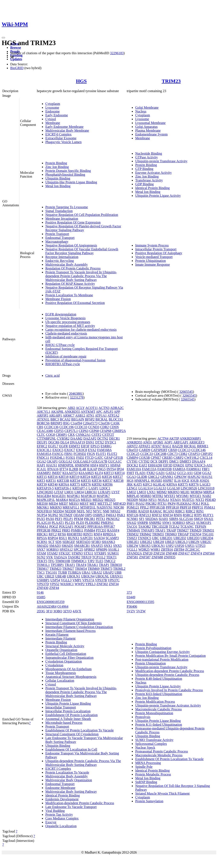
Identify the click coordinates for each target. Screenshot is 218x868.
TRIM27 (68, 569)
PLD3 (80, 523)
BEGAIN (78, 419)
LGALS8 (174, 488)
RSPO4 (53, 538)
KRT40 (53, 484)
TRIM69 (94, 569)
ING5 (102, 469)
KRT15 (42, 477)
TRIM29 (195, 530)
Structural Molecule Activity (65, 646)
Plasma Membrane (148, 130)
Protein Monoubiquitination (154, 713)
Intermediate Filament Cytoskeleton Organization (79, 627)
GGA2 (41, 461)
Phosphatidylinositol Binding (65, 175)
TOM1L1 (43, 565)
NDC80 (119, 507)
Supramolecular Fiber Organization (69, 658)
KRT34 (75, 481)
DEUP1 (42, 442)
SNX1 (108, 546)
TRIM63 (171, 534)
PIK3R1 (89, 519)
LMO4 (79, 492)
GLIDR (142, 477)
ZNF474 (196, 553)
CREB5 (167, 458)
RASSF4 (113, 530)
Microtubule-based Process (64, 723)
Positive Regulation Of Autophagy (159, 253)
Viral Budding (55, 811)
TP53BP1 (57, 565)
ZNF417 (184, 553)
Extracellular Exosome (61, 138)
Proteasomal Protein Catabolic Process (162, 751)
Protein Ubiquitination (151, 261)
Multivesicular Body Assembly (67, 264)
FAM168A (104, 450)
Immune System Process (152, 245)
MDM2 (162, 492)
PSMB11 (77, 530)
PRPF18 (185, 507)
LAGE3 (205, 484)
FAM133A (149, 469)
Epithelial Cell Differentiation (66, 654)
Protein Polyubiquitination (153, 648)
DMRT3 (185, 461)
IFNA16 (53, 469)
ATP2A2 (113, 415)
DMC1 (174, 461)
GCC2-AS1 (185, 473)
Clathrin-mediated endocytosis (66, 333)
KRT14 (120, 473)
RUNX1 (74, 538)
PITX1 (101, 519)
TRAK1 (93, 565)
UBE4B (61, 576)
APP (117, 412)
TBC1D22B (160, 527)
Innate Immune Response (153, 264)
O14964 (63, 606)
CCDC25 (133, 454)
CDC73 (173, 454)
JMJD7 (57, 473)
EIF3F (85, 446)
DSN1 (90, 442)
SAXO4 (99, 538)
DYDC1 (110, 442)
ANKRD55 (72, 412)
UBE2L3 (182, 542)
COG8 (50, 435)
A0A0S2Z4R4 (47, 606)
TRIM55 (158, 534)
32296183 (117, 53)
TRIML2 (119, 569)
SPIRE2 (89, 549)
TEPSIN (200, 527)
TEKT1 (111, 557)
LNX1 (151, 492)
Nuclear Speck (145, 748)
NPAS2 (115, 511)
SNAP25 (97, 546)
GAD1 (160, 473)
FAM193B (165, 469)
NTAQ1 (176, 500)
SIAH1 (163, 519)
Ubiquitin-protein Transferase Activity (161, 161)
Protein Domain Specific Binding (68, 171)
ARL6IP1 (55, 415)
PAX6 (50, 519)
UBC (40, 576)
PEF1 (59, 519)
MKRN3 (56, 507)
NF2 (89, 511)
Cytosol (51, 119)
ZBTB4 (179, 549)
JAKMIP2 (44, 473)
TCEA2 (174, 527)
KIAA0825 (86, 473)
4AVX (77, 611)
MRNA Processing (148, 763)
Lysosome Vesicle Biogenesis (65, 318)
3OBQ (58, 611)
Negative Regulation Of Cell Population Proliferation (82, 215)
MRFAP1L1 (71, 507)
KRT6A (64, 484)
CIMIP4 (132, 458)
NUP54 (42, 515)
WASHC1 (67, 584)
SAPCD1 (87, 538)
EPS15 (95, 446)
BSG (66, 423)
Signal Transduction (59, 211)
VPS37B (101, 580)
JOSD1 (204, 481)
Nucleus (141, 111)
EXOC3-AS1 (203, 465)
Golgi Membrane (147, 108)
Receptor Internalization (62, 257)
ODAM (79, 515)
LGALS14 (146, 488)
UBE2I (49, 576)
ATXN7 (156, 446)
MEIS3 (74, 504)
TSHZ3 (132, 538)
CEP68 (94, 431)
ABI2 (71, 408)
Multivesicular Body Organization (69, 780)
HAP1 (41, 465)
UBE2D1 (166, 538)
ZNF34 (114, 584)
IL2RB (73, 469)
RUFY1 (208, 515)
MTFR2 (158, 496)
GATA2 (171, 473)
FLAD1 (140, 473)
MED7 (63, 504)
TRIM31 (208, 530)
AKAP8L (57, 412)
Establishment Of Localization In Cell (71, 749)
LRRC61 (91, 492)
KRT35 (86, 481)
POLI (196, 504)
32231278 (77, 397)
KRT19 (74, 477)
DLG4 (65, 442)
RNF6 (178, 515)
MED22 (98, 500)
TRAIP (171, 530)
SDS (58, 542)
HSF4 (94, 465)
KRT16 (53, 477)
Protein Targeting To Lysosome (67, 207)
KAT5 (138, 484)
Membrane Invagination (62, 219)
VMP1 (77, 580)
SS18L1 (114, 549)
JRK (130, 484)
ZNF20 (148, 553)
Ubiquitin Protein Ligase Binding (68, 703)
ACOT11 (91, 408)
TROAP (183, 534)
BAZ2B (178, 446)
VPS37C (114, 580)
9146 (40, 592)
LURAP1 (104, 492)
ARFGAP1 (181, 442)
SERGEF (69, 542)
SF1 (142, 519)
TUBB (62, 572)
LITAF (59, 492)
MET (93, 504)
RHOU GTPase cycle (60, 345)
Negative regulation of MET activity (70, 326)
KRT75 (75, 484)
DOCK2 (132, 465)
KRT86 (108, 484)
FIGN (91, 454)
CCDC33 (81, 427)
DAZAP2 (90, 438)
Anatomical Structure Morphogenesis (71, 677)
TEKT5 (42, 561)
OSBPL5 (99, 515)
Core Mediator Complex (62, 818)
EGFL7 (53, 446)
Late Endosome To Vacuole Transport (71, 807)
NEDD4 (58, 511)
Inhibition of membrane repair (66, 356)
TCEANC (187, 527)
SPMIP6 (102, 549)
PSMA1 (210, 507)
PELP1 (68, 519)
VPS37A (88, 580)
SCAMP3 (112, 538)
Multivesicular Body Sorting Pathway (71, 792)
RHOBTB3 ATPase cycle (63, 364)
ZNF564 (209, 553)
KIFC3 (148, 484)
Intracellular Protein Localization (68, 711)
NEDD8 (70, 511)
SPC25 (78, 549)
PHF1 (131, 504)
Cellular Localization (60, 681)
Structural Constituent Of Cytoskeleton (72, 734)
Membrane (53, 123)
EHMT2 (74, 446)
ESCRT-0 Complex (58, 134)
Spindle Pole (144, 767)
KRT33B (63, 481)
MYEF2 (170, 496)
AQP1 (168, 442)
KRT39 (42, 484)
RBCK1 (42, 534)
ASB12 (80, 415)
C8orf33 (132, 450)
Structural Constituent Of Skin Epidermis (74, 623)
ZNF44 (54, 588)
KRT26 (107, 477)
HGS (81, 81)
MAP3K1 (73, 496)
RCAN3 (169, 511)
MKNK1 (43, 507)
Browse (16, 48)
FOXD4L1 (57, 458)
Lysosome (52, 108)
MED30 (42, 504)
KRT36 (97, 481)
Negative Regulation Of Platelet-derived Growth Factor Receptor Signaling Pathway (83, 228)
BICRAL (102, 419)
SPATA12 (66, 549)
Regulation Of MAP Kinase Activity (70, 284)
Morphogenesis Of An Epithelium (68, 669)
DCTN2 (103, 438)
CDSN (114, 427)
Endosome (53, 111)
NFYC (97, 511)
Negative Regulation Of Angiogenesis (71, 245)
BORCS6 (43, 423)
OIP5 (88, 515)
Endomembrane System (151, 134)
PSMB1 (132, 511)
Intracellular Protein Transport (156, 249)
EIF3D (168, 465)
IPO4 (120, 469)
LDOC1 (105, 488)
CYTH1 (132, 461)
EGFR (64, 446)
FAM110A (134, 469)
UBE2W (133, 546)
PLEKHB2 (93, 523)
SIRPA (174, 519)
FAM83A (179, 469)
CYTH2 (144, 461)
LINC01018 (206, 488)
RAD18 (144, 511)
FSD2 (80, 458)
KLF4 (99, 473)
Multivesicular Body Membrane (67, 130)
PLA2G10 (44, 523)
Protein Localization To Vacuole (67, 772)
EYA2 (92, 450)
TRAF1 (70, 565)
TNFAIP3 (148, 530)
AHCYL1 (44, 412)
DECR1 (114, 438)
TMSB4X (133, 530)
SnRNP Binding (146, 782)
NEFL (81, 511)
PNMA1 (43, 527)
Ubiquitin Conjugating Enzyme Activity (162, 652)
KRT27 (118, 477)
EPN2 (189, 465)
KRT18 (64, 477)
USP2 (170, 546)
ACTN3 (104, 408)
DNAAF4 (199, 461)
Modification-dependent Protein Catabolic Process (80, 803)
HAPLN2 (194, 477)
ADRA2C (117, 408)
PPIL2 (144, 507)
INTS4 (111, 469)
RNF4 (98, 534)
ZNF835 (170, 557)
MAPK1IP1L (46, 500)
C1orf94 (76, 423)
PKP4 (171, 504)
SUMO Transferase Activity (154, 740)
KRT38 (118, 481)
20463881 (76, 394)
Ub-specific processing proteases (68, 322)
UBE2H (159, 542)
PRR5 (66, 530)
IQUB (194, 481)
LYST (116, 492)
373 (129, 592)
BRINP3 (56, 423)
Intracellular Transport (61, 707)
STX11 (89, 553)
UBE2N (194, 542)
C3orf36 (104, 423)
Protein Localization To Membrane (69, 295)
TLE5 (99, 561)
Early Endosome (57, 115)
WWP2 (80, 584)
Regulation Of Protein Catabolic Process (73, 268)
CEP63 (84, 431)
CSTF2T (108, 435)
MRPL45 (133, 496)
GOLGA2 (65, 461)
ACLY (80, 408)
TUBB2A (74, 572)
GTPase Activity (146, 157)
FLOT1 (101, 454)
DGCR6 (54, 442)
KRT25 (96, 477)
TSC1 (41, 572)
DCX (154, 461)
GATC (99, 458)
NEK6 (143, 500)
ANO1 (147, 442)
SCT (51, 542)
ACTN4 (163, 438)
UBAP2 (108, 572)
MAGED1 (59, 496)
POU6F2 (80, 527)
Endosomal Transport (60, 238)
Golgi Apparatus (146, 127)
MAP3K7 (103, 496)
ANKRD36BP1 (190, 438)
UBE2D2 (180, 538)
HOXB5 (156, 481)
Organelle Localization (61, 826)
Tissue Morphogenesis (61, 673)
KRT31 (51, 481)
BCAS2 (65, 419)
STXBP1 (100, 553)
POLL (205, 504)
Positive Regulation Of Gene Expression (73, 222)
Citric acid (52, 376)
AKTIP (174, 438)
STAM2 (52, 553)
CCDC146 (198, 450)
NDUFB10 (44, 511)
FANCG (58, 454)
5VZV (131, 611)
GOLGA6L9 (82, 461)
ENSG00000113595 (140, 602)
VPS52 (55, 584)
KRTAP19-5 (45, 488)
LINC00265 (45, 492)
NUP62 (53, 515)
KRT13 (109, 473)
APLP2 (108, 412)
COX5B (144, 458)
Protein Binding (56, 163)
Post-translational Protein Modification (162, 659)
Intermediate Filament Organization (70, 619)
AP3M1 (158, 442)
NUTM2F (66, 515)
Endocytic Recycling (60, 261)
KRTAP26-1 (63, 488)
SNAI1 (209, 519)
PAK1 (121, 515)
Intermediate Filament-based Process (70, 631)
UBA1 (86, 572)
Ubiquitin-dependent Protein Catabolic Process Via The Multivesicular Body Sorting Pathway (83, 763)
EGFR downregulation (61, 314)
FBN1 (68, 454)
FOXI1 (70, 458)
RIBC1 (180, 511)
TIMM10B (63, 561)
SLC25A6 (186, 519)
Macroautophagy (57, 242)
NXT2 (200, 500)
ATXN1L (43, 419)
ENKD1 (179, 465)
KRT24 (85, 477)
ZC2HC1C (193, 549)
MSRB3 (146, 496)
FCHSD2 (80, 454)
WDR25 (144, 549)
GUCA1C (115, 461)
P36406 (132, 606)
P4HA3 (111, 515)
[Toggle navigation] (3, 38)
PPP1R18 (172, 507)
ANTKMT (88, 412)
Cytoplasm (53, 104)
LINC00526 (189, 488)
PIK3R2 (151, 504)
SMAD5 (67, 546)
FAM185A (44, 454)
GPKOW (181, 477)
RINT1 (88, 534)
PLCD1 (70, 523)
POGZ (54, 527)
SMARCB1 (82, 546)
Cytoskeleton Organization (64, 661)
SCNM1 (132, 519)
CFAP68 (106, 431)
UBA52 (97, 572)
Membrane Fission (58, 299)
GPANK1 (167, 477)
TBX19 (86, 557)
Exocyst (51, 822)
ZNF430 (43, 588)
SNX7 (41, 549)
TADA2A (60, 557)
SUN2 (41, 557)
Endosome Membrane (60, 788)
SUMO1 (113, 553)
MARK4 (62, 500)
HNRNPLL (142, 481)
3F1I (49, 611)
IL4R (83, 469)
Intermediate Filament (60, 638)
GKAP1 (52, 461)
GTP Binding (144, 169)
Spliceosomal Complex (151, 744)
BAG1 (167, 446)
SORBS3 (52, 549)
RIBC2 (190, 511)
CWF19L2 (192, 458)
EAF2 (143, 465)
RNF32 (157, 515)
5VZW (141, 611)
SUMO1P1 (204, 523)
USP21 (190, 546)
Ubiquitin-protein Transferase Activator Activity (168, 705)
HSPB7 (168, 481)
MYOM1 (182, 496)
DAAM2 (77, 438)
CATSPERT (159, 450)
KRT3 (41, 481)
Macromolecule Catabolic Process (158, 709)
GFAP (108, 458)
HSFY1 (104, 465)
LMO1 (69, 492)
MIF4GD (119, 504)
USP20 (179, 546)
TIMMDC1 (79, 561)
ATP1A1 (101, 415)
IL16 (177, 481)
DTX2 (100, 442)
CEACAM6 (45, 431)
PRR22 (56, 530)
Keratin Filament (57, 635)
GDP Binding (144, 184)
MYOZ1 (196, 496)
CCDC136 (51, 427)
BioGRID (17, 68)
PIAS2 (140, 504)
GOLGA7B (99, 461)
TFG (51, 561)
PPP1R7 (109, 527)
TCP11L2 (99, 557)
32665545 (186, 392)
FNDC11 (43, 458)
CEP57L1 (71, 431)
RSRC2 (188, 515)
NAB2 (207, 496)
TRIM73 (106, 569)
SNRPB (143, 523)
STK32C (65, 553)
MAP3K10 (88, 496)
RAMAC (156, 511)
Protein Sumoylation (149, 801)
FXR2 (151, 473)
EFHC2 (42, 446)
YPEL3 (90, 584)
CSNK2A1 (83, 435)
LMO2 (131, 492)
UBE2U (206, 542)
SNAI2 (131, 523)
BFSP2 (90, 419)
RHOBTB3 (75, 534)
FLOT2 (112, 454)
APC (99, 412)
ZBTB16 (167, 549)
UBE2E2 (146, 542)
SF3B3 (96, 542)
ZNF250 (159, 553)
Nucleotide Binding (149, 153)
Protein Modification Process (155, 702)
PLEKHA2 (184, 504)
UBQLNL (102, 576)
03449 (131, 597)
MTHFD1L (88, 507)
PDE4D (210, 500)
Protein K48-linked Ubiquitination (159, 679)
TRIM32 (133, 534)
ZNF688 (157, 557)
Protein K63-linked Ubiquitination (159, 694)
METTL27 (105, 504)
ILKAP (92, 469)
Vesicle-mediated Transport (154, 257)
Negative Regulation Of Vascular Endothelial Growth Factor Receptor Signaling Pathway (82, 251)
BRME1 (203, 446)
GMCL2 (154, 477)
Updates (16, 59)
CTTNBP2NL (46, 438)
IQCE (186, 481)
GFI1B (118, 458)
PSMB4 (90, 530)
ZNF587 (145, 557)
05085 (41, 597)
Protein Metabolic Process (153, 774)
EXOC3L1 (44, 450)
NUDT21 (188, 500)
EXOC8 (82, 450)
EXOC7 (70, 450)
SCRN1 (42, 542)
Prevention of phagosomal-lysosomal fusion (75, 360)
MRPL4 (209, 492)
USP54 (55, 580)
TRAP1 (104, 565)
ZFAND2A (134, 553)
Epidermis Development (62, 799)
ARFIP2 (42, 415)
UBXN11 (116, 576)
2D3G (41, 611)
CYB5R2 (63, 438)
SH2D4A (151, 519)
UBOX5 (145, 546)
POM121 (133, 507)
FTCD (89, 458)
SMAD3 (55, 546)
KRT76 (86, 484)
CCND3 (94, 427)
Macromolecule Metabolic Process (159, 755)
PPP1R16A (95, 527)
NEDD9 (132, 500)
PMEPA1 (107, 523)
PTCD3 (101, 530)
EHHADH (155, 465)
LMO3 (142, 492)
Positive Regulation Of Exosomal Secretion (75, 303)
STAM (41, 553)
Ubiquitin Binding (58, 178)
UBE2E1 (133, 542)
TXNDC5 (144, 538)
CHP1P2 (207, 454)
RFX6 (62, 534)
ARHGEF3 (197, 442)
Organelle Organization (61, 650)
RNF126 (133, 515)
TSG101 (51, 572)
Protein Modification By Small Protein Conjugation (170, 656)
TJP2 (91, 561)
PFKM (79, 519)
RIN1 (200, 511)
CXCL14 (206, 458)
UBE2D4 (207, 538)
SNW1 (167, 523)
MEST (84, 504)
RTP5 (198, 515)
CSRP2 (179, 458)
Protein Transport (57, 234)
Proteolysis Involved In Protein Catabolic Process (169, 690)
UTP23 (200, 546)
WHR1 (155, 549)
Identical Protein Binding (152, 188)
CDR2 (104, 427)
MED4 (53, 504)
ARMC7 (69, 415)
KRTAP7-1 (80, 488)
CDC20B (160, 454)
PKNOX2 (113, 519)
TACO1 (132, 527)
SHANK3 (108, 542)
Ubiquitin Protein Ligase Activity (158, 196)
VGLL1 (132, 549)
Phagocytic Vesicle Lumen (63, 142)
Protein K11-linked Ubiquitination (159, 725)
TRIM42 (145, 534)
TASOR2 (74, 557)
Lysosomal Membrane (150, 123)
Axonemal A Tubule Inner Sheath (68, 719)
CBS (40, 427)
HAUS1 (52, 465)
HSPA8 (115, 465)
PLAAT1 (58, 523)
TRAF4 (81, 565)
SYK (50, 557)
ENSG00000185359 (51, 602)
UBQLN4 (88, 576)
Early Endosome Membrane (65, 127)
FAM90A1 (194, 469)
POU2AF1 (66, 527)
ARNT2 (132, 446)
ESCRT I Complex (58, 769)
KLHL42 (159, 484)
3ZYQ (67, 611)
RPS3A (42, 538)
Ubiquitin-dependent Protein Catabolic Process (167, 675)
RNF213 (145, 515)
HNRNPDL (66, 465)
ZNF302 (102, 584)
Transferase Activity (149, 180)
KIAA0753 (70, 473)
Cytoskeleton (54, 665)
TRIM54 (81, 569)
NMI (106, 511)
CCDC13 (184, 450)
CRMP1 (61, 435)
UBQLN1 (74, 576)
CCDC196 (67, 427)
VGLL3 (66, 580)
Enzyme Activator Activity (153, 173)
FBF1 (206, 469)
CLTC (41, 435)
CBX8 (173, 450)
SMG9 (198, 519)
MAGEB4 (44, 496)
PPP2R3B (44, 530)
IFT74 (64, 469)
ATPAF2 (144, 446)
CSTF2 (96, 435)
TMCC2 (110, 561)
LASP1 (94, 488)
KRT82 (97, 484)
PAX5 (41, 519)
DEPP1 (163, 461)
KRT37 (108, 481)
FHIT (130, 473)
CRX (71, 435)
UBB (118, 572)
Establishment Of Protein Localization (72, 715)
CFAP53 (194, 454)
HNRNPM (82, 465)
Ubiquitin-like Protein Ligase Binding (71, 182)
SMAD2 (43, 546)
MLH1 (185, 492)
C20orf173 (90, 423)
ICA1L (42, 469)
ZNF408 (171, 553)
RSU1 (63, 538)
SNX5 (117, 546)
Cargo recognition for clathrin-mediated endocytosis (81, 330)
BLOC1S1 (116, 419)
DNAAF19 (77, 442)
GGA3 (131, 477)
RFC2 (53, 534)
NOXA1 (163, 500)
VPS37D (43, 584)
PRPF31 (198, 507)
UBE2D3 (193, 538)
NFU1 (152, 500)
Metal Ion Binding (58, 186)
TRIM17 (43, 569)
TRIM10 (116, 565)
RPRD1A (109, 534)
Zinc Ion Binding (57, 167)
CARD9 (144, 450)
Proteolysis (143, 717)
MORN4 (196, 492)
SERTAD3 (83, 542)
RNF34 (168, 515)
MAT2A (74, 500)
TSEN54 (195, 534)
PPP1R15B (157, 507)
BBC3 (55, 419)
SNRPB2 (155, 523)
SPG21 (190, 523)
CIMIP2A (119, 431)
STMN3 (77, 553)
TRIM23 (171, 81)
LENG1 (132, 488)
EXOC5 (58, 450)
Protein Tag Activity (59, 815)
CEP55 (59, 431)
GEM (198, 473)
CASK (115, 423)
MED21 (86, 500)
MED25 (110, 500)
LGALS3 (160, 488)
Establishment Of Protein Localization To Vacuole (80, 730)
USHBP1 (43, 580)
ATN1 (90, 415)
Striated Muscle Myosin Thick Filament (162, 793)
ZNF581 (132, 557)
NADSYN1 (105, 507)
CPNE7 (156, 458)
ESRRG (106, 446)
